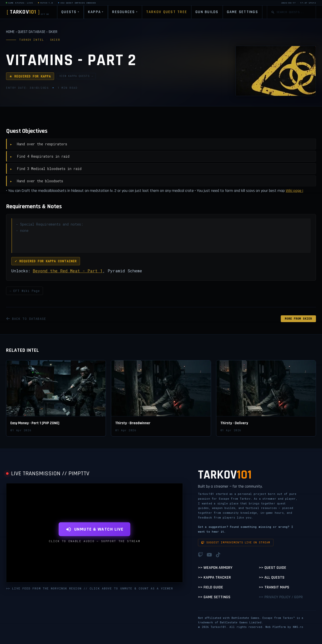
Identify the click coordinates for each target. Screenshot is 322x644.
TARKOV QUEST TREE (167, 12)
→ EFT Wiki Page (25, 291)
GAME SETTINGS (243, 12)
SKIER (53, 32)
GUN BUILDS (207, 12)
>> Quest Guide (273, 568)
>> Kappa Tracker (214, 577)
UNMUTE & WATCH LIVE (94, 529)
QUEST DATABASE (32, 32)
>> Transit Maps (274, 587)
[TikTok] (218, 555)
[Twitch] (200, 555)
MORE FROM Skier (298, 319)
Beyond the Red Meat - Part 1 (68, 271)
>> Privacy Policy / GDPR (281, 597)
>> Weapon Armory (215, 568)
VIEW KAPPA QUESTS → (76, 76)
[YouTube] (209, 555)
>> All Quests (272, 577)
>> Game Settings (214, 597)
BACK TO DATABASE (26, 319)
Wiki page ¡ (294, 191)
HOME (10, 32)
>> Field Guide (211, 587)
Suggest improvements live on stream (236, 543)
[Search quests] (294, 12)
